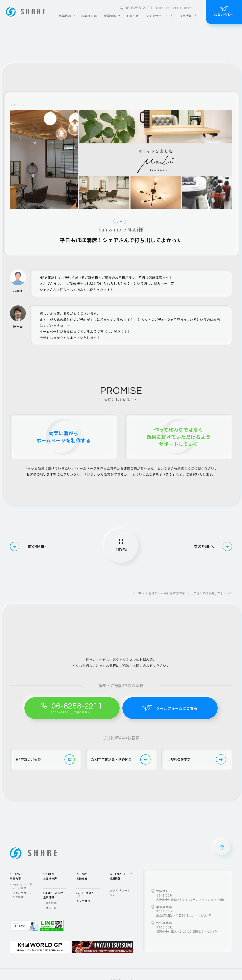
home (138, 593)
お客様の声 (153, 593)
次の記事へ (213, 546)
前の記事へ (29, 546)
